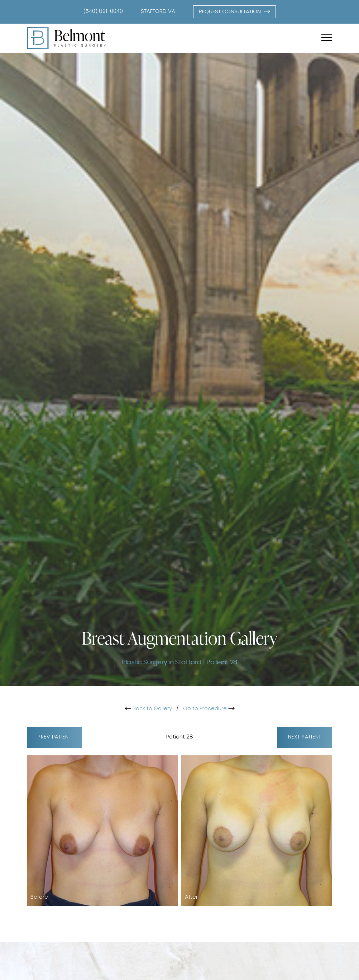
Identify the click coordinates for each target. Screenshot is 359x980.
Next (305, 738)
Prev (54, 738)
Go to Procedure (209, 709)
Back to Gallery (148, 709)
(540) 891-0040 (103, 12)
